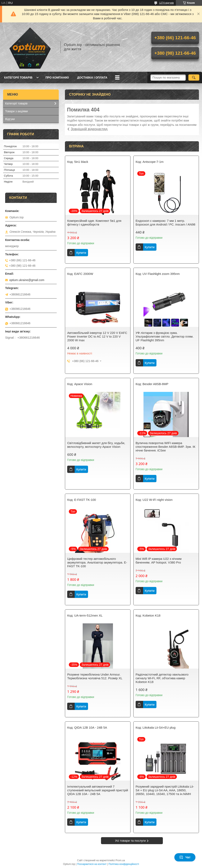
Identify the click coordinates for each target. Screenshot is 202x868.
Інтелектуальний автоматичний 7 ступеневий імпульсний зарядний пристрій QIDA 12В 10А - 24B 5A (98, 790)
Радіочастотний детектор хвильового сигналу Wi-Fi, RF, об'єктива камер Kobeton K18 (162, 678)
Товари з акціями (16, 111)
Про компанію (57, 78)
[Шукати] (194, 78)
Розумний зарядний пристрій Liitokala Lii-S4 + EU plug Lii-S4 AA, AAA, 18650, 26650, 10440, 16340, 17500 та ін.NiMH (165, 790)
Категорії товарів (18, 78)
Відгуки (10, 119)
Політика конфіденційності (124, 864)
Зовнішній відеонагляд (89, 129)
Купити (81, 253)
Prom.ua (120, 860)
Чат (185, 857)
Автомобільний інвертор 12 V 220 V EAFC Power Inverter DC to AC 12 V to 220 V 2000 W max (97, 336)
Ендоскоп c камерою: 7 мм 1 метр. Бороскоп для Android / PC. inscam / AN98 (166, 223)
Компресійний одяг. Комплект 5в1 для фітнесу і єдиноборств (94, 223)
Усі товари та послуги (130, 841)
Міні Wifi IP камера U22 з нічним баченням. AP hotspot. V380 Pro (159, 561)
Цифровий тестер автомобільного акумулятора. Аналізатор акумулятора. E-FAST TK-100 (97, 562)
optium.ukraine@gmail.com (27, 280)
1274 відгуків (166, 3)
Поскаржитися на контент (92, 864)
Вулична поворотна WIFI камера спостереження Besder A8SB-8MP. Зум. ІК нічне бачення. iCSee (166, 447)
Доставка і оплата (92, 78)
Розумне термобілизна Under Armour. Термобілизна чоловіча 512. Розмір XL (95, 676)
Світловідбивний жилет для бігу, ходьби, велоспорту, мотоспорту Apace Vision (96, 445)
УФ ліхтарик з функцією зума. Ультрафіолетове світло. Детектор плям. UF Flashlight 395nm (165, 336)
